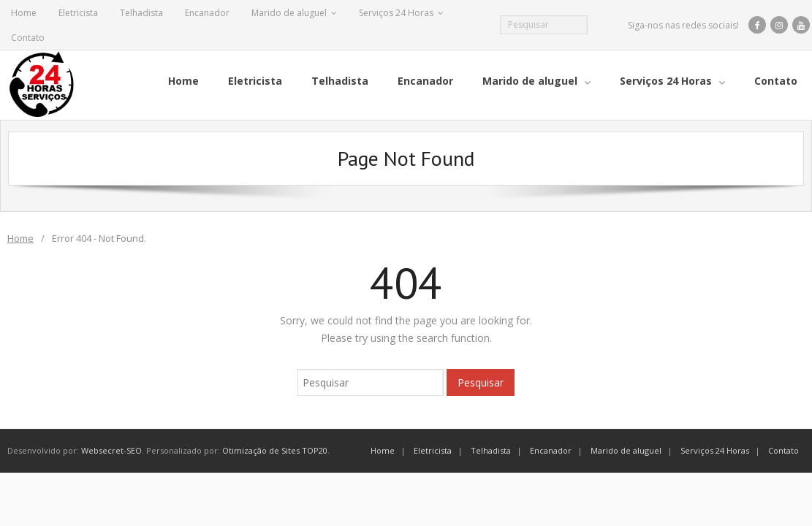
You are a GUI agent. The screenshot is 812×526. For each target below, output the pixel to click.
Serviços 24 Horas (396, 13)
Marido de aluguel (289, 13)
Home (24, 13)
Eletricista (78, 13)
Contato (28, 38)
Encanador (207, 13)
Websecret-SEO (111, 450)
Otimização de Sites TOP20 (275, 450)
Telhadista (141, 13)
